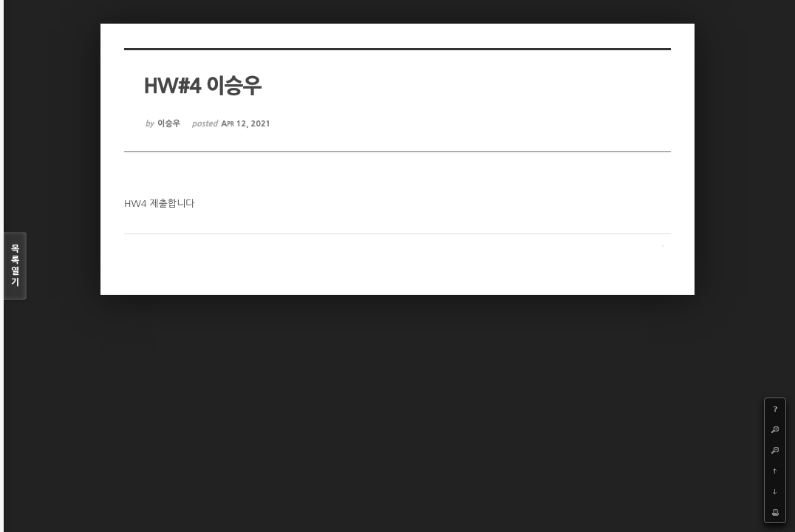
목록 (15, 266)
